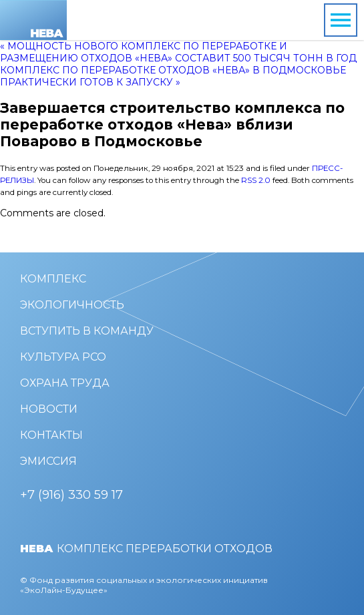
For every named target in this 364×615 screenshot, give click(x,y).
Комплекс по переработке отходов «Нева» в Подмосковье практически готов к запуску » (173, 76)
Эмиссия (48, 461)
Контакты (51, 435)
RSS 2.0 (256, 180)
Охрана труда (65, 383)
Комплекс (53, 279)
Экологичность (72, 305)
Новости (49, 409)
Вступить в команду (87, 331)
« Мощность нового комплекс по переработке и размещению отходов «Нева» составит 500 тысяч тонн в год (178, 52)
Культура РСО (63, 357)
